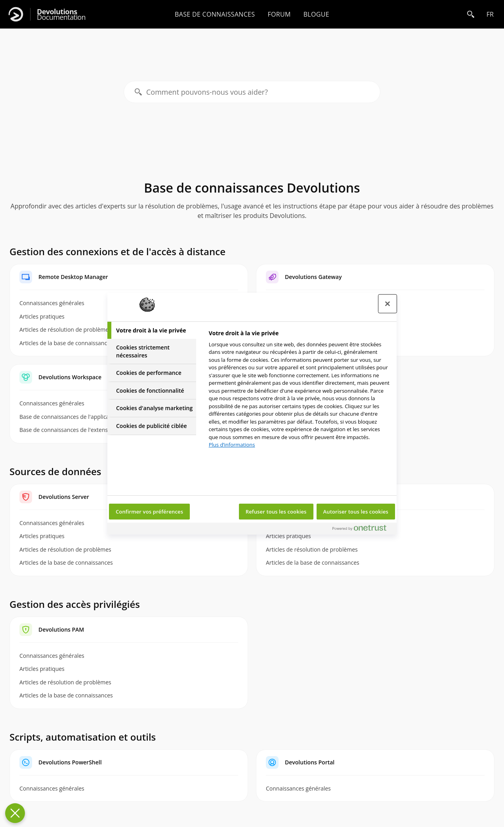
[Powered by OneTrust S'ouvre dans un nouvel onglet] (363, 530)
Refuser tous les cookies (276, 512)
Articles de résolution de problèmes (65, 549)
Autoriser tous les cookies (356, 512)
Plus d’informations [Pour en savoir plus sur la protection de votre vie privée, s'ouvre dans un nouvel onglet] (232, 445)
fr (490, 14)
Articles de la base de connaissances (66, 562)
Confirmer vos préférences (149, 512)
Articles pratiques (42, 536)
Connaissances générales (52, 656)
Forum (279, 14)
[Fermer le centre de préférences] (388, 304)
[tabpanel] (299, 391)
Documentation (61, 14)
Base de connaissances (215, 14)
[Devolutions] (16, 14)
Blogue (316, 14)
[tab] (152, 330)
